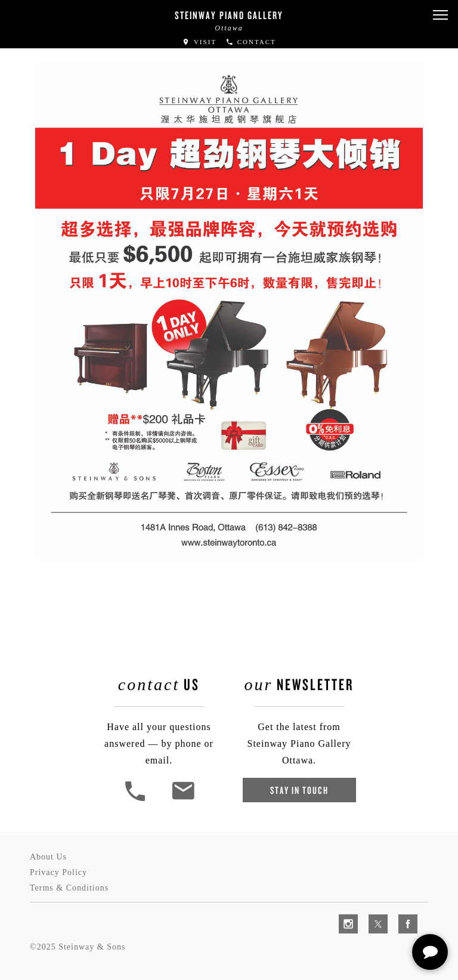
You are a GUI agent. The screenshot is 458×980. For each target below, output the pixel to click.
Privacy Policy (58, 872)
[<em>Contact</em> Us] (183, 800)
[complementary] (372, 914)
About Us (48, 857)
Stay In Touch (299, 790)
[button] (440, 15)
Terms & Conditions (69, 888)
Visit (199, 42)
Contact (251, 42)
